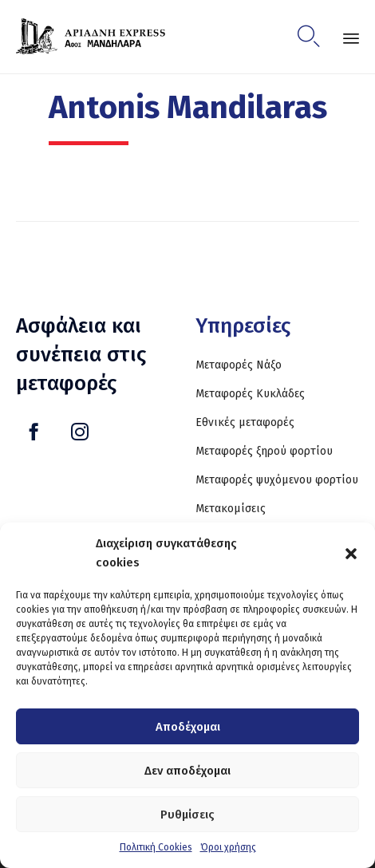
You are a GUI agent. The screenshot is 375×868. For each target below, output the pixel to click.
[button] (351, 554)
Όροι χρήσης (228, 847)
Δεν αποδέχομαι (187, 771)
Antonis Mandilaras (188, 108)
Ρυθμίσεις (187, 815)
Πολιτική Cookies (156, 847)
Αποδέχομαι (188, 727)
